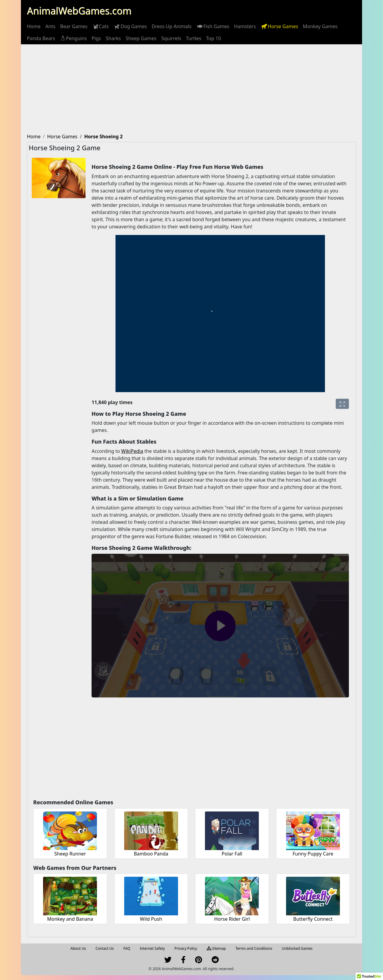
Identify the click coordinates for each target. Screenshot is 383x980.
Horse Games (279, 26)
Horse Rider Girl (232, 919)
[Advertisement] (191, 89)
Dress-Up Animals (172, 26)
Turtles (193, 38)
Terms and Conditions (254, 948)
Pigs (96, 38)
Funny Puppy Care (313, 854)
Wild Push (151, 919)
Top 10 (214, 38)
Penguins (73, 38)
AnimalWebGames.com (79, 11)
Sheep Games (141, 38)
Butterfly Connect (313, 919)
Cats (101, 26)
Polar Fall (232, 854)
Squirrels (171, 38)
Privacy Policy (186, 948)
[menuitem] (34, 26)
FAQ (127, 948)
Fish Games (213, 26)
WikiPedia (132, 451)
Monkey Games (320, 26)
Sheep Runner (70, 854)
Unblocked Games (297, 948)
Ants (51, 26)
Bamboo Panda (151, 854)
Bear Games (74, 26)
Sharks (113, 38)
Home (34, 26)
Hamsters (245, 26)
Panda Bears (41, 38)
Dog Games (130, 26)
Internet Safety (152, 948)
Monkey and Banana (70, 919)
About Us (78, 948)
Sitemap (216, 948)
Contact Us (105, 948)
